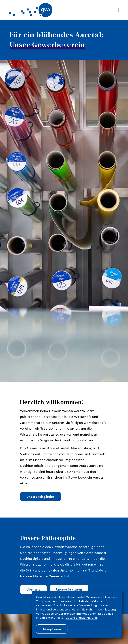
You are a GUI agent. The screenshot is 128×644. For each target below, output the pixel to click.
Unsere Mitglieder (40, 497)
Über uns (33, 590)
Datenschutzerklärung (81, 618)
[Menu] (118, 10)
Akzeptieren (52, 629)
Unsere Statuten (69, 590)
